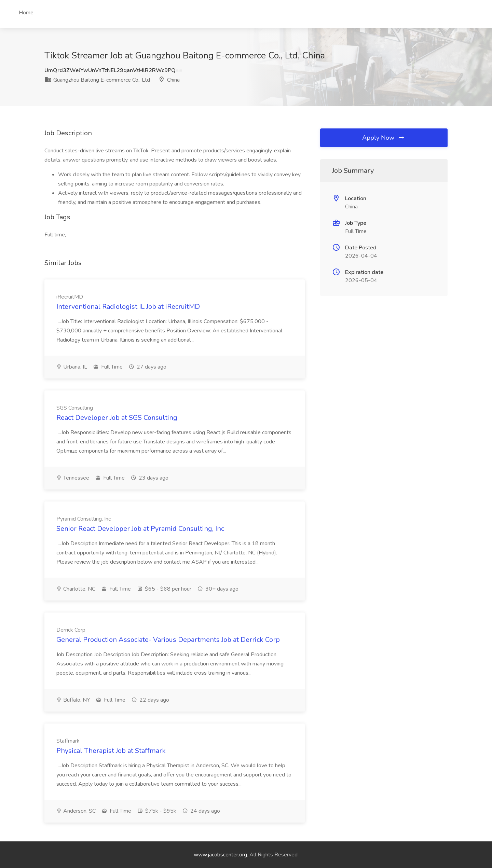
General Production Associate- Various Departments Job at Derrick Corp (168, 640)
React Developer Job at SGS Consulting (117, 418)
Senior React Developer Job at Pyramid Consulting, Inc (140, 529)
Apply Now (384, 138)
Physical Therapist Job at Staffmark (111, 751)
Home (26, 13)
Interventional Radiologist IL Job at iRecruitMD (128, 307)
